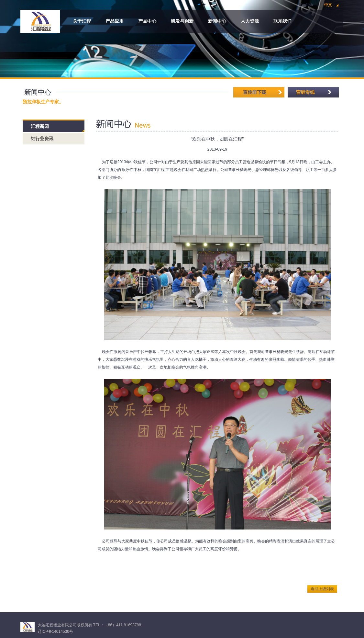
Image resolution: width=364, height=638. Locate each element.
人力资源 (250, 21)
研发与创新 (182, 21)
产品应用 (115, 21)
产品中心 (147, 21)
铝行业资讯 (42, 139)
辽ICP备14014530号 (55, 632)
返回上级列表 (322, 589)
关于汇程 (82, 21)
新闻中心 (217, 21)
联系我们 (282, 21)
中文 (328, 5)
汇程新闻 (40, 126)
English (306, 5)
